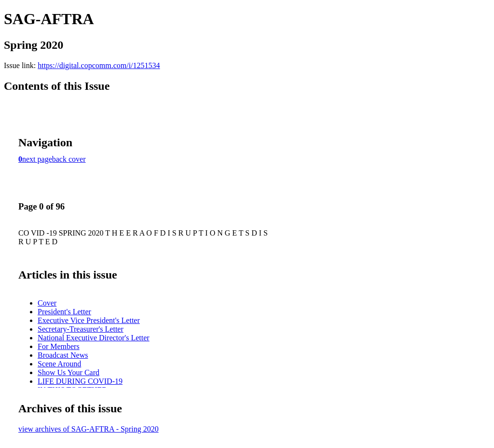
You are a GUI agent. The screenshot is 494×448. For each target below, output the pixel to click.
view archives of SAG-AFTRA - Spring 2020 (89, 429)
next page (37, 159)
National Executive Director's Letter (94, 338)
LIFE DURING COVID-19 (80, 381)
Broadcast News (63, 355)
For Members (59, 346)
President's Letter (64, 312)
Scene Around (59, 364)
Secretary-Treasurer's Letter (81, 329)
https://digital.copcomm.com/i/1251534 (99, 65)
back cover (69, 159)
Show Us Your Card (69, 372)
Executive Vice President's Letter (89, 320)
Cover (47, 303)
